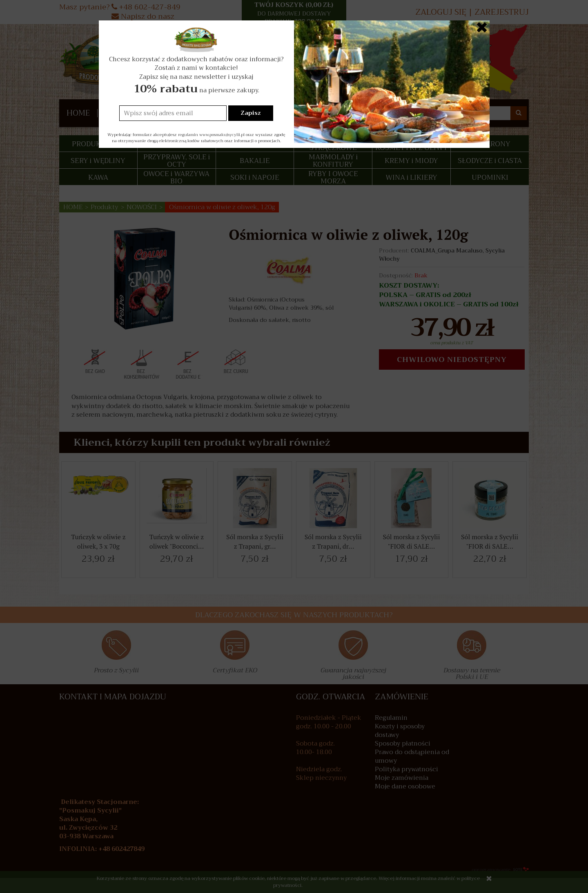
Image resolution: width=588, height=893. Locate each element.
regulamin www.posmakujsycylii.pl (211, 135)
